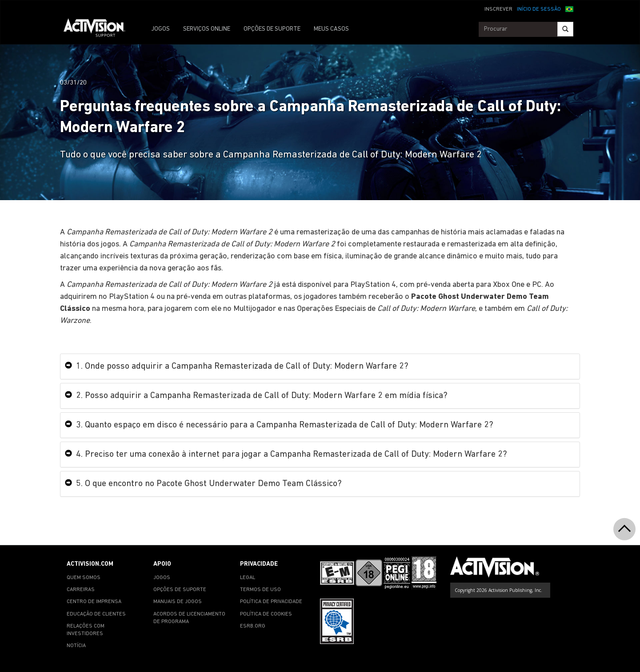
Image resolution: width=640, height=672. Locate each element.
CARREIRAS (81, 590)
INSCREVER (498, 9)
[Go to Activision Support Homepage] (99, 29)
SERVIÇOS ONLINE (207, 29)
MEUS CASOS (331, 29)
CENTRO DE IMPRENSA (94, 602)
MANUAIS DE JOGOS (178, 602)
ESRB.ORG (253, 626)
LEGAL (248, 578)
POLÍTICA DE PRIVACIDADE (271, 602)
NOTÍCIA (76, 646)
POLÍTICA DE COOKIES (266, 614)
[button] (569, 8)
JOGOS (160, 29)
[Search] (565, 29)
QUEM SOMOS (84, 578)
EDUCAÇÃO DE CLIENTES (96, 614)
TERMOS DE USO (260, 590)
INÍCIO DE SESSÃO (539, 9)
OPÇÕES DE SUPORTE (272, 29)
